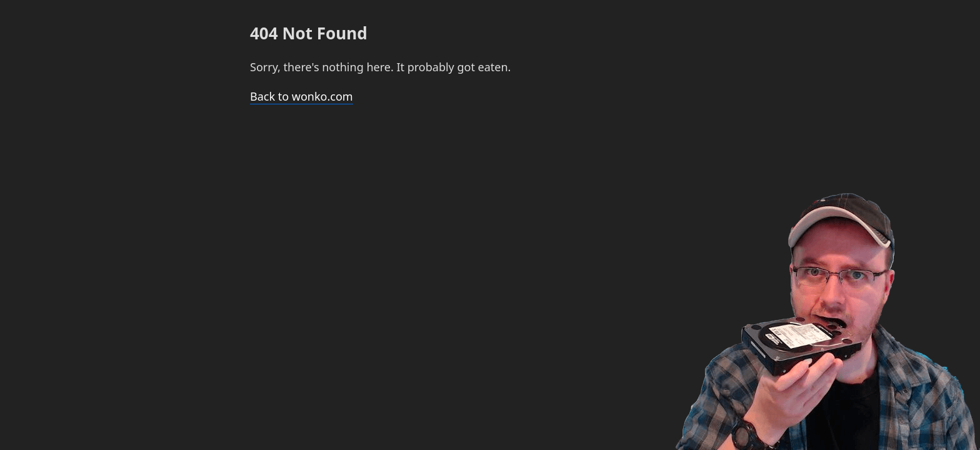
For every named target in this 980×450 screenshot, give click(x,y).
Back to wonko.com (302, 96)
